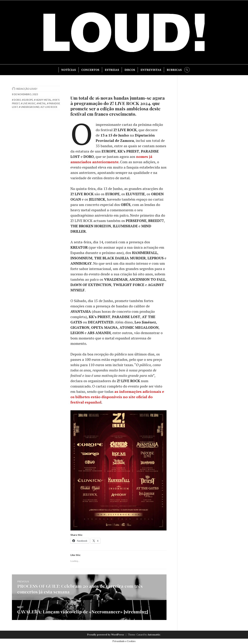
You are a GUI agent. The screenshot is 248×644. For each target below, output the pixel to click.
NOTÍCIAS (68, 70)
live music (29, 103)
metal (42, 103)
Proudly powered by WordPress (106, 635)
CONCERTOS (90, 70)
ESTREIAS (112, 70)
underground (30, 107)
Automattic (154, 635)
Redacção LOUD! (27, 89)
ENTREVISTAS (151, 70)
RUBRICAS (174, 70)
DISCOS (130, 70)
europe (28, 100)
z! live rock (50, 107)
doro (17, 100)
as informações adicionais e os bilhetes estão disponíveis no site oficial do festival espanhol (117, 397)
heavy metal (44, 100)
